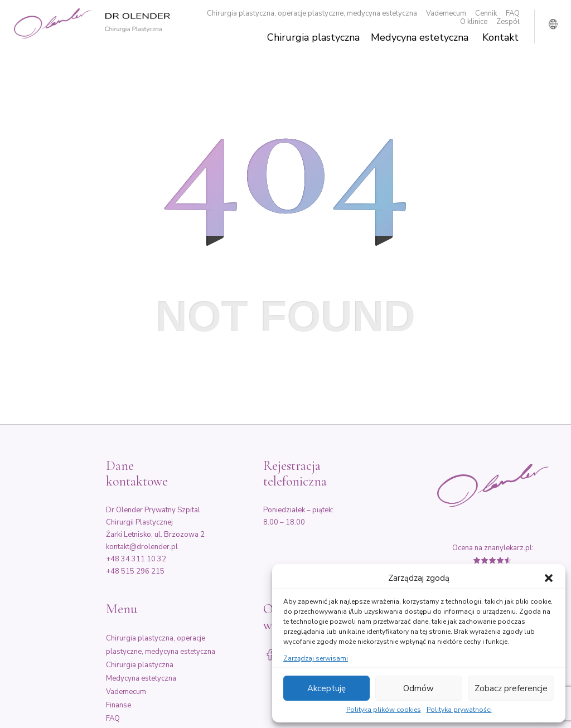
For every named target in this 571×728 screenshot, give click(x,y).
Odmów (418, 688)
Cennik (486, 14)
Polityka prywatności (459, 710)
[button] (549, 578)
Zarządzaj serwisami (316, 659)
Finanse (118, 705)
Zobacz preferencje (511, 688)
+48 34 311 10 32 (136, 559)
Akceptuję (326, 688)
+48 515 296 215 (135, 571)
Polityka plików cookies (384, 710)
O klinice (474, 22)
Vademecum (446, 14)
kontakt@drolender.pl (142, 547)
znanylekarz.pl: (509, 548)
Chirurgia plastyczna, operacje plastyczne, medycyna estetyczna (312, 14)
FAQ (513, 14)
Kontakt (500, 38)
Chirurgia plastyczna (313, 38)
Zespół (508, 22)
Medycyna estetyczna (420, 38)
